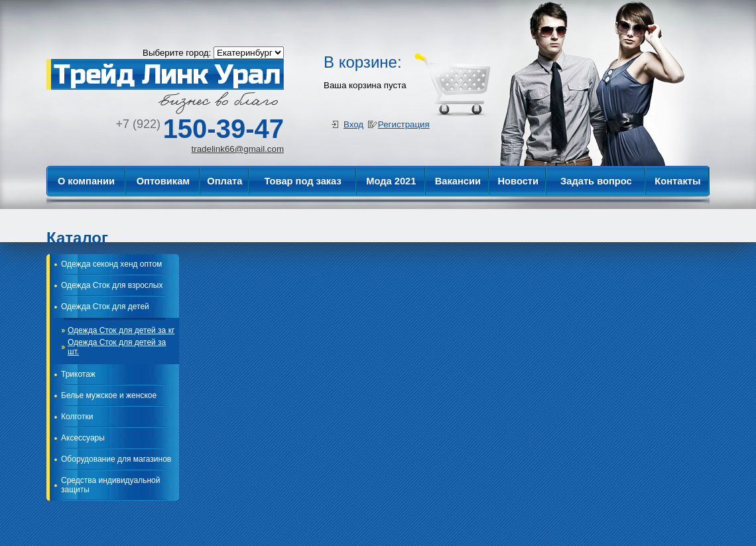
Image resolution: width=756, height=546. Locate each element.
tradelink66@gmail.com (238, 149)
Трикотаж (78, 374)
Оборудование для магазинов (116, 459)
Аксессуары (83, 438)
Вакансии (458, 181)
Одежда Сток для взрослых (112, 285)
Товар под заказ (303, 181)
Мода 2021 (391, 181)
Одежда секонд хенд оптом (111, 264)
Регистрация (404, 124)
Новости (518, 181)
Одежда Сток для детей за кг (121, 330)
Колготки (77, 417)
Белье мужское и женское (109, 395)
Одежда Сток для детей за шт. (117, 347)
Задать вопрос (596, 181)
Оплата (224, 181)
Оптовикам (163, 181)
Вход (353, 124)
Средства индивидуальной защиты (110, 485)
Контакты (677, 181)
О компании (86, 181)
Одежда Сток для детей (105, 307)
